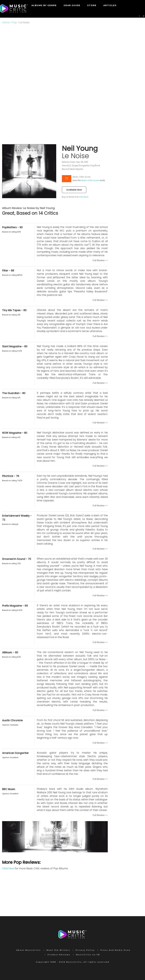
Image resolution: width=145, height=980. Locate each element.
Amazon (84, 197)
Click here (8, 868)
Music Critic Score (90, 180)
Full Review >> (100, 260)
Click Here (55, 843)
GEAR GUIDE (72, 5)
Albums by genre (44, 5)
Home (6, 22)
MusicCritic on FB (88, 955)
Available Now (74, 190)
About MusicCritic (29, 950)
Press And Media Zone (115, 950)
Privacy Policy (85, 950)
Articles (110, 5)
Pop (14, 22)
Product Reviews (59, 955)
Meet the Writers (58, 950)
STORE (92, 5)
